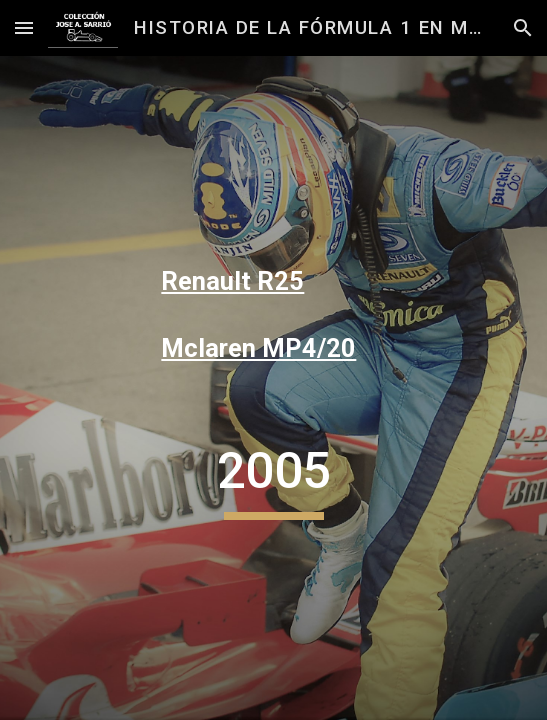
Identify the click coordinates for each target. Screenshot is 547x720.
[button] (24, 27)
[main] (273, 282)
